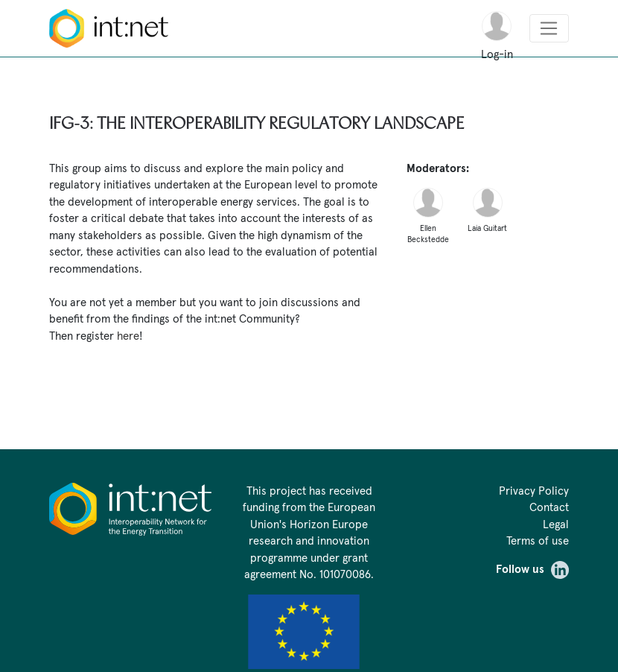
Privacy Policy (534, 491)
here (128, 336)
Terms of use (538, 541)
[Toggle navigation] (549, 28)
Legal (556, 524)
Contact (549, 507)
